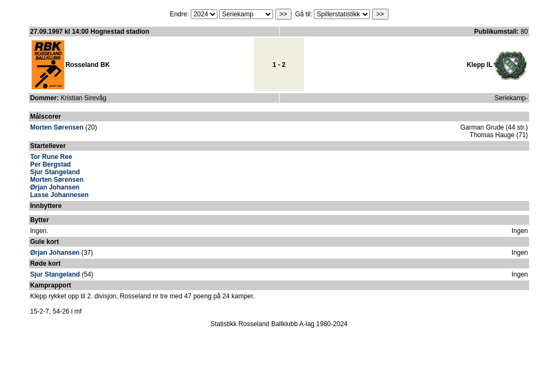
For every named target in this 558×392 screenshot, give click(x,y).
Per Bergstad (50, 164)
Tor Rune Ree (51, 157)
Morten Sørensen (57, 127)
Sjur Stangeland (55, 172)
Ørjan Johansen (55, 187)
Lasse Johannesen (59, 195)
